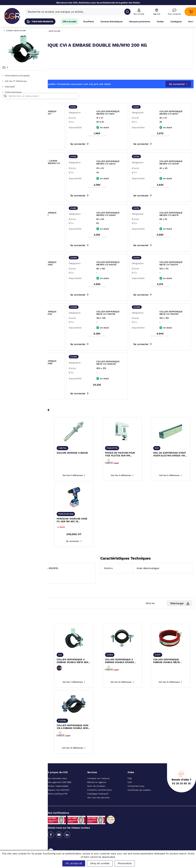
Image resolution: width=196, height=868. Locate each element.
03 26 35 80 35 (181, 804)
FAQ (130, 798)
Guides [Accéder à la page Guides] (160, 21)
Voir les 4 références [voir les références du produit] (140, 495)
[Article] (89, 101)
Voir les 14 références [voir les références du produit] (67, 495)
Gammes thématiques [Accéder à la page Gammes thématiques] (111, 21)
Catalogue (59, 31)
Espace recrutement (59, 810)
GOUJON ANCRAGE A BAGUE (101, 474)
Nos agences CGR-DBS (59, 802)
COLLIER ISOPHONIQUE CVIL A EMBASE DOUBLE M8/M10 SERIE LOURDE (66, 681)
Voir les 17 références (14, 81)
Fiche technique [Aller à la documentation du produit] (12, 92)
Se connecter (178, 89)
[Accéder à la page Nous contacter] (174, 12)
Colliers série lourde (16, 30)
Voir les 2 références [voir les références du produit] (176, 495)
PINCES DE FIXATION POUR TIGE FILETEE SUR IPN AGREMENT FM (139, 474)
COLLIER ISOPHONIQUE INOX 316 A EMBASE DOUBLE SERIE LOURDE (102, 747)
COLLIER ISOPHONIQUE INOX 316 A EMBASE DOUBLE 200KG (66, 747)
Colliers (82, 31)
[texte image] (67, 452)
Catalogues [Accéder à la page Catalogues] (176, 21)
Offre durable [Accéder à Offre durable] (69, 21)
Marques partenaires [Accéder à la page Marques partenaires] (140, 21)
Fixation (71, 31)
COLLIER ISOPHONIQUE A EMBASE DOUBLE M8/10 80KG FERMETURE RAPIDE (103, 681)
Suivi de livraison (96, 806)
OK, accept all (74, 863)
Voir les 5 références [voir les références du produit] (104, 495)
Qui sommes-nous (57, 798)
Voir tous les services (98, 818)
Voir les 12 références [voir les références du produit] (176, 702)
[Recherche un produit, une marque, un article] (76, 12)
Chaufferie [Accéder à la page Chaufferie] (88, 21)
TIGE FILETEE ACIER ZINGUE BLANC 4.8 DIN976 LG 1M (64, 474)
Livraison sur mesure (98, 798)
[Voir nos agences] (157, 12)
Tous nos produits (40, 22)
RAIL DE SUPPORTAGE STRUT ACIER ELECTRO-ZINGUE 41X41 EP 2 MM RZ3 (175, 474)
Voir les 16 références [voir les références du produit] (67, 702)
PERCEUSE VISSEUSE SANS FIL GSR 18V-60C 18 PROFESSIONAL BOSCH (103, 540)
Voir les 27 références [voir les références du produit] (67, 561)
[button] (139, 12)
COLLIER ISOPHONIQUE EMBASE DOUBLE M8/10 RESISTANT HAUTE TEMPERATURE (175, 681)
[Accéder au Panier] (191, 12)
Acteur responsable (58, 806)
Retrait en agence (97, 802)
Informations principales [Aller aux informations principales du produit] (16, 76)
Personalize (125, 863)
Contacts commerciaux (99, 810)
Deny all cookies (100, 863)
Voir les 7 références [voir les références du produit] (104, 702)
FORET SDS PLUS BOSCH (67, 539)
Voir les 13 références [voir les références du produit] (140, 702)
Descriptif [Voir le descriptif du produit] (9, 87)
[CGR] (12, 16)
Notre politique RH (58, 814)
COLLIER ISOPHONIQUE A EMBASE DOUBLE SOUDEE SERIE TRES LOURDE (139, 681)
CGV (130, 802)
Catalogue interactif (98, 814)
